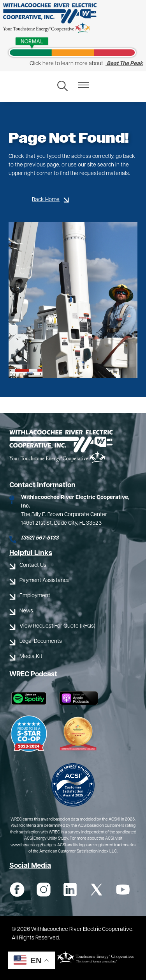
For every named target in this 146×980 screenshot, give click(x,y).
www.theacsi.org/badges (33, 845)
